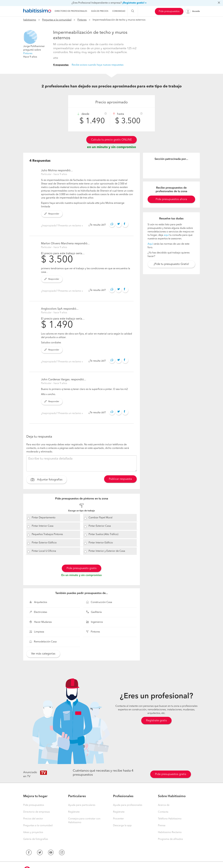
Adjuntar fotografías (47, 480)
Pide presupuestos (169, 11)
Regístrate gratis (156, 721)
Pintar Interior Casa (43, 526)
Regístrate (74, 812)
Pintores (82, 20)
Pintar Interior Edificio (101, 543)
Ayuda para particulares (82, 805)
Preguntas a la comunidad (57, 20)
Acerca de (164, 805)
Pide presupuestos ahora (171, 199)
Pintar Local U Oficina (44, 551)
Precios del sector (33, 819)
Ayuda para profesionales (128, 805)
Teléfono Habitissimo (170, 819)
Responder (52, 214)
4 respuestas (61, 65)
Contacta (163, 812)
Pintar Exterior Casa (100, 526)
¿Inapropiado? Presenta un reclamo (61, 226)
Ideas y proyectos (33, 832)
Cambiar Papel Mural (101, 518)
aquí (166, 235)
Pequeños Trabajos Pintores (47, 534)
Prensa (162, 826)
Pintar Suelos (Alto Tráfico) (103, 534)
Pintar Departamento (44, 518)
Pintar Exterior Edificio (44, 543)
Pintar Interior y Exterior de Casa (107, 551)
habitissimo (30, 20)
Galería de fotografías (36, 839)
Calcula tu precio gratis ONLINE (111, 140)
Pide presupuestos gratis (171, 774)
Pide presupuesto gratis (82, 568)
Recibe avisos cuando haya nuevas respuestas (98, 65)
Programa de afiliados (170, 839)
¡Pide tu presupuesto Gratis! (171, 264)
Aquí (150, 244)
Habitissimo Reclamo (170, 832)
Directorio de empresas (37, 812)
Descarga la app (122, 826)
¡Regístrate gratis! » (134, 3)
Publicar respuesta (120, 479)
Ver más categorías (43, 654)
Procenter (118, 819)
